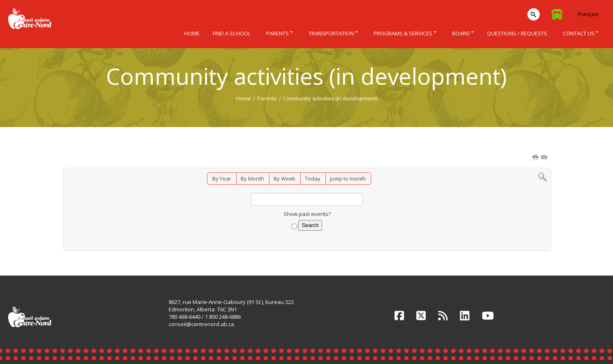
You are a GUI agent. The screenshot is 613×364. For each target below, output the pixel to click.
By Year (222, 179)
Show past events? (307, 214)
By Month (252, 179)
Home (244, 98)
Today (313, 179)
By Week (284, 179)
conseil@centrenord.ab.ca (201, 324)
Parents (267, 98)
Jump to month (348, 179)
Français (588, 14)
